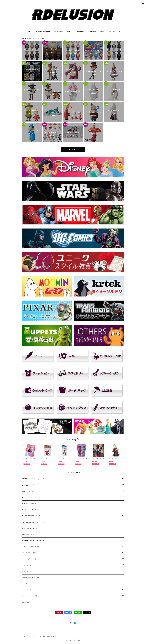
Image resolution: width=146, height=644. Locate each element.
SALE (102, 31)
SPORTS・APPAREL (43, 31)
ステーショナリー (28, 590)
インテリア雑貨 (28, 571)
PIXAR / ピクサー (28, 497)
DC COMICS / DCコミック (31, 516)
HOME (29, 31)
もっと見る (73, 149)
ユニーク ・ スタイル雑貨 (31, 547)
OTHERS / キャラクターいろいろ (33, 541)
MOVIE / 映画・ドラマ (30, 528)
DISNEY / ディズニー (29, 491)
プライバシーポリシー (30, 636)
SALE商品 (26, 602)
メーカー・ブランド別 (30, 596)
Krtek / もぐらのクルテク (31, 510)
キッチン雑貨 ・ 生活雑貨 (31, 578)
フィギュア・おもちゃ (30, 553)
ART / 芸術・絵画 (28, 534)
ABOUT (70, 31)
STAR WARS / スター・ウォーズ (33, 479)
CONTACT (92, 31)
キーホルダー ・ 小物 (29, 559)
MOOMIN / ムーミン (29, 504)
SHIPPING (80, 31)
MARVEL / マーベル (29, 485)
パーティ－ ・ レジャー (30, 584)
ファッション (27, 565)
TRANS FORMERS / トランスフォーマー (36, 522)
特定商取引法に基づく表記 (48, 636)
